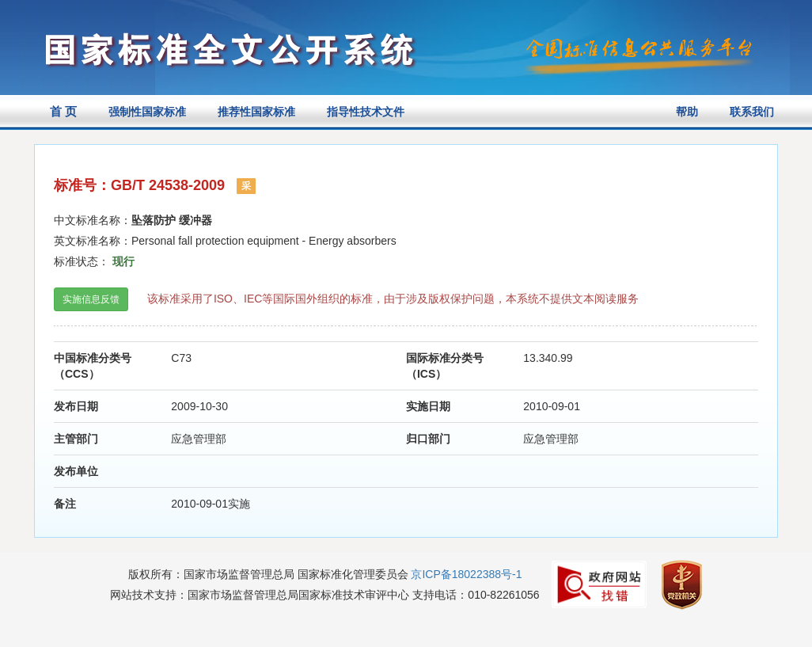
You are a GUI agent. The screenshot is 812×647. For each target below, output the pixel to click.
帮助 (687, 112)
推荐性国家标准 (256, 112)
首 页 (63, 111)
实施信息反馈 (91, 299)
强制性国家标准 (147, 112)
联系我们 (752, 112)
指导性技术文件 (366, 112)
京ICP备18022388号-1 (466, 574)
